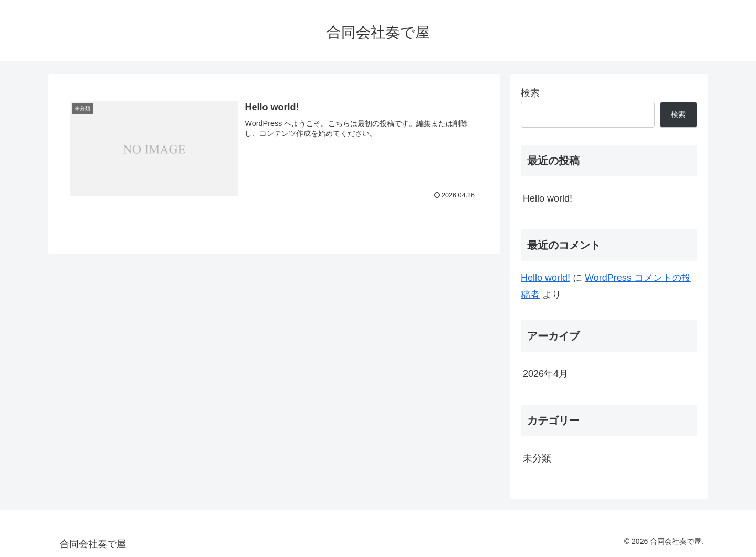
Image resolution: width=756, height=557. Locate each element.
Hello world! (548, 198)
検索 (530, 93)
